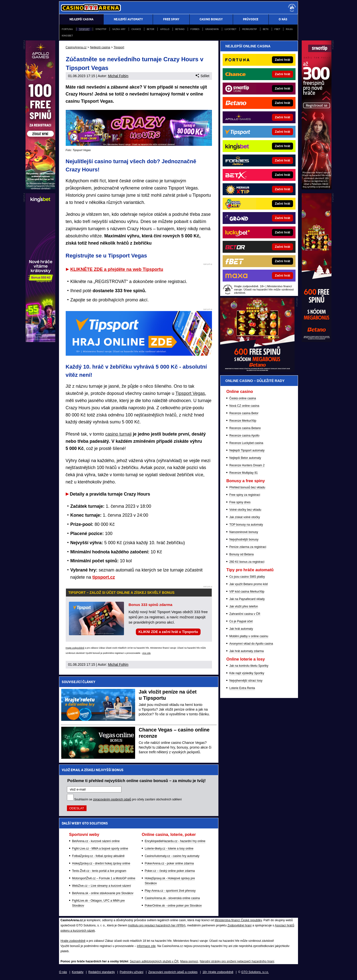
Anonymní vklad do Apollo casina (251, 644)
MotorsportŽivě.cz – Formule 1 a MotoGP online (104, 878)
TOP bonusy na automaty (246, 525)
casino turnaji (119, 434)
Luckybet (230, 29)
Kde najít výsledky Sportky (247, 673)
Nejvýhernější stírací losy (246, 681)
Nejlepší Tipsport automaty (247, 450)
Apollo (165, 29)
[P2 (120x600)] (317, 341)
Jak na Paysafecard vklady (247, 599)
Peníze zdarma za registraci (248, 547)
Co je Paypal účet (241, 621)
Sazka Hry (119, 29)
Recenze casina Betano (245, 428)
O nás (63, 972)
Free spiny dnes (240, 502)
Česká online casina (243, 398)
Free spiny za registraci (245, 495)
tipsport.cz (104, 577)
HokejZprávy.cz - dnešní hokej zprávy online (101, 863)
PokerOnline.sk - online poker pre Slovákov (173, 906)
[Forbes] (276, 160)
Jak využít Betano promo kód (249, 584)
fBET (277, 29)
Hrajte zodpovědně (75, 648)
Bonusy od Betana (241, 554)
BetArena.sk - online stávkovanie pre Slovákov (103, 893)
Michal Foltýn (118, 76)
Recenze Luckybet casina (246, 443)
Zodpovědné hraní (239, 925)
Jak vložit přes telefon (244, 606)
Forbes (195, 29)
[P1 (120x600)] (317, 188)
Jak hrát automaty (241, 629)
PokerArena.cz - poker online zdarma (169, 863)
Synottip (101, 29)
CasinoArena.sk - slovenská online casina (172, 898)
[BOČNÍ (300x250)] (257, 371)
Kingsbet (67, 36)
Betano (180, 29)
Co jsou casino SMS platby (247, 577)
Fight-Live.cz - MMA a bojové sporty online (100, 849)
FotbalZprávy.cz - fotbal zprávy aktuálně (98, 856)
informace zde (146, 946)
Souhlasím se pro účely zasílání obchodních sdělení (128, 799)
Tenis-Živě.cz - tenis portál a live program (99, 871)
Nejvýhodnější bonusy (244, 539)
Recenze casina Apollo (244, 436)
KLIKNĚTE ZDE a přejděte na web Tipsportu (117, 269)
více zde (147, 653)
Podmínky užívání (132, 972)
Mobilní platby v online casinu (249, 636)
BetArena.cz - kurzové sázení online (96, 841)
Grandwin (212, 29)
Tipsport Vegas (190, 393)
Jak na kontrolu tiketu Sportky (249, 666)
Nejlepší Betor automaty (245, 458)
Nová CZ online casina (244, 406)
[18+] (292, 8)
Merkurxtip (250, 29)
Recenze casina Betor (244, 413)
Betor (150, 29)
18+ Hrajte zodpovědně (218, 972)
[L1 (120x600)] (40, 188)
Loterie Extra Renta (242, 688)
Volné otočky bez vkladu (245, 510)
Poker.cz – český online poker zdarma (170, 871)
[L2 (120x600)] (40, 341)
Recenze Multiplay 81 (244, 473)
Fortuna (67, 29)
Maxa (289, 29)
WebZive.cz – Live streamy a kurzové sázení (102, 886)
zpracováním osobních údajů (112, 799)
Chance (136, 29)
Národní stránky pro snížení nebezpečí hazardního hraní (237, 961)
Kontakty (78, 972)
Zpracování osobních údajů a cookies (173, 972)
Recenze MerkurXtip (243, 421)
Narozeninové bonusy (244, 532)
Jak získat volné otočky (245, 517)
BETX (266, 29)
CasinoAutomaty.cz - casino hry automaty (172, 856)
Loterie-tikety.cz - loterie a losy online (169, 849)
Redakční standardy (102, 972)
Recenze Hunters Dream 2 (247, 465)
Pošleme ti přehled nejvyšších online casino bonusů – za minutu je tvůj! (137, 781)
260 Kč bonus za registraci (247, 562)
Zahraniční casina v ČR (245, 614)
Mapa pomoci (189, 961)
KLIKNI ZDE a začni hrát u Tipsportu (168, 632)
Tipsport (84, 29)
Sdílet (202, 76)
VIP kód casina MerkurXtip (247, 592)
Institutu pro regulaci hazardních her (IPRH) (157, 925)
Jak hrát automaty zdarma (247, 651)
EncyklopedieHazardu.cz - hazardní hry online (175, 841)
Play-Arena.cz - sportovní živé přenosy (170, 891)
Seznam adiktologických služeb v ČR (154, 961)
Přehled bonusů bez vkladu (247, 487)
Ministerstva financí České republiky (238, 920)
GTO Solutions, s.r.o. (255, 972)
